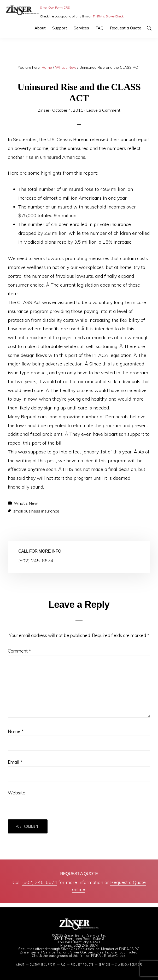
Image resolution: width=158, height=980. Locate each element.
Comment (19, 651)
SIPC (135, 949)
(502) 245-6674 (40, 882)
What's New (26, 503)
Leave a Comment (103, 110)
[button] (149, 28)
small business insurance (36, 511)
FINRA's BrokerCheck (108, 16)
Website (17, 793)
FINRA (124, 949)
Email (15, 762)
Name (16, 731)
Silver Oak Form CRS (55, 7)
